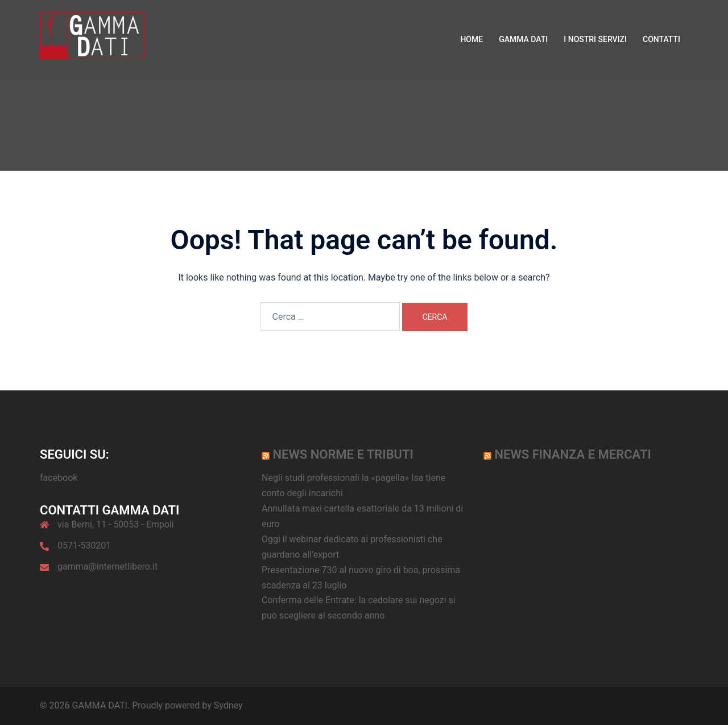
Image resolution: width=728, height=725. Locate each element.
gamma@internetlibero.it (107, 567)
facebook (59, 478)
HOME (471, 39)
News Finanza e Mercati (572, 454)
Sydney (228, 705)
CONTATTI (661, 39)
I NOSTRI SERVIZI (595, 39)
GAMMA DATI (523, 39)
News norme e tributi (343, 454)
